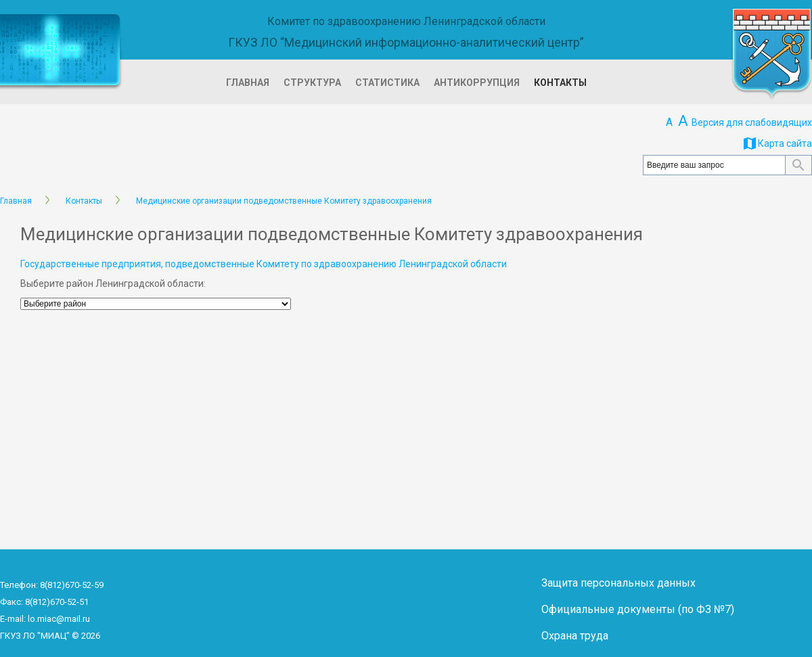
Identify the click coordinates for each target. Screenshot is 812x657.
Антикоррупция (477, 83)
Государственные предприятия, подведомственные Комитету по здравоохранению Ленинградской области (264, 264)
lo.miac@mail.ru (59, 619)
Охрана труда (575, 636)
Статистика (387, 83)
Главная (248, 83)
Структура (312, 83)
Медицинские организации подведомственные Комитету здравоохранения (284, 201)
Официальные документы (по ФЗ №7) (638, 609)
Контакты (560, 83)
